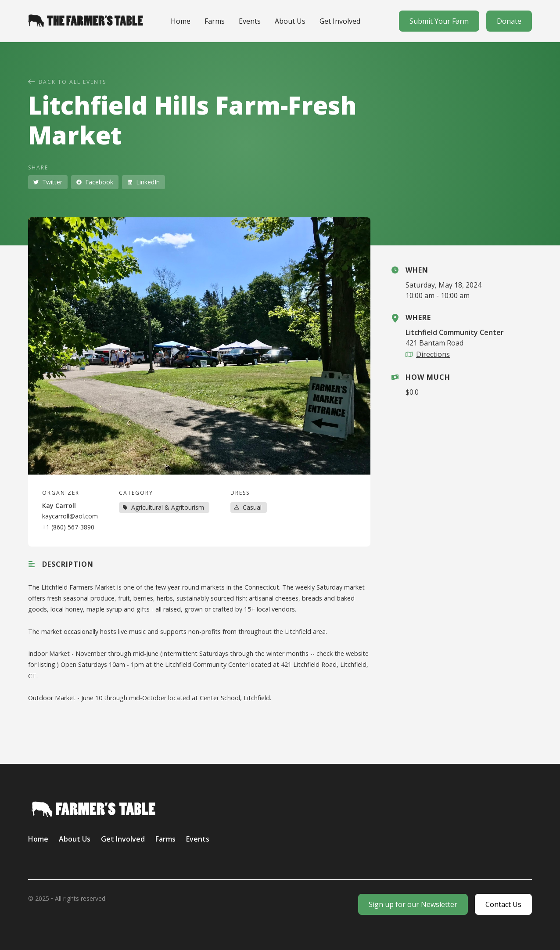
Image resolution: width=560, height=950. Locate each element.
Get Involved (340, 21)
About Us (290, 21)
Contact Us (503, 904)
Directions (433, 354)
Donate (509, 21)
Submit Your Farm (439, 21)
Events (250, 21)
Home (181, 21)
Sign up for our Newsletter (413, 904)
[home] (86, 21)
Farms (215, 21)
